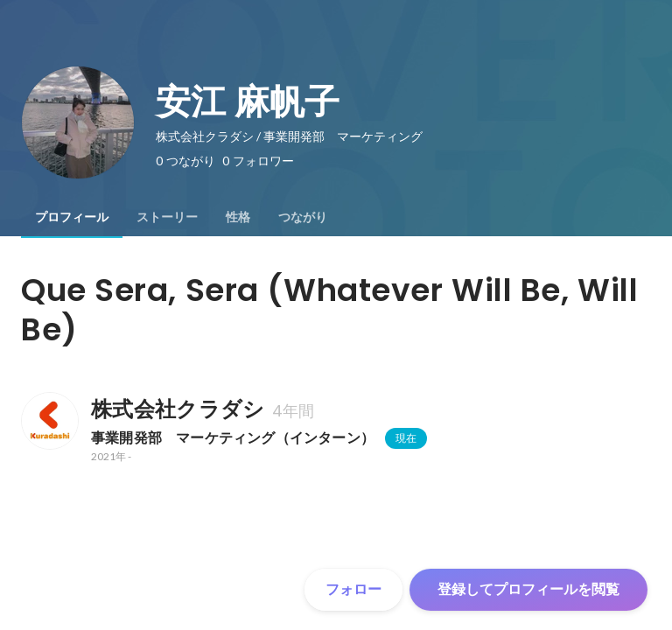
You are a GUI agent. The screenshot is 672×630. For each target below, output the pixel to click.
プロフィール (72, 217)
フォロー (353, 589)
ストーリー (167, 217)
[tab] (72, 217)
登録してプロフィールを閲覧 (528, 589)
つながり (303, 217)
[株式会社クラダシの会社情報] (49, 421)
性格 (238, 217)
